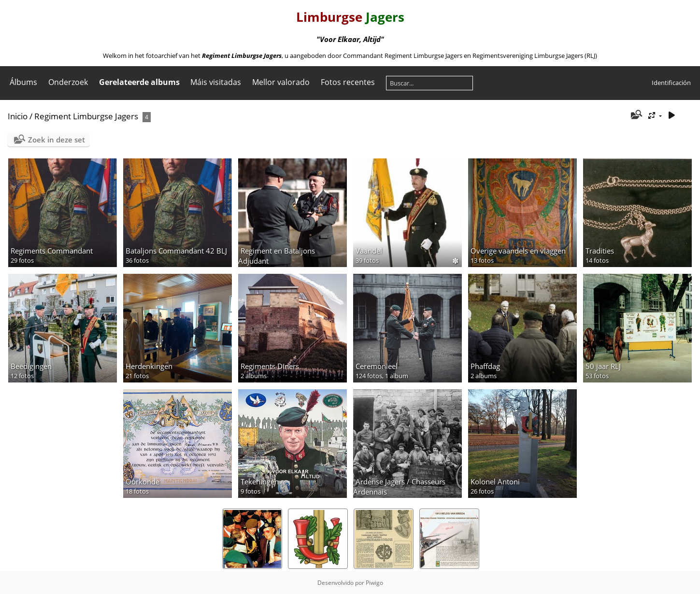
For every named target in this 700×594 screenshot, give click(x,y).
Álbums (23, 82)
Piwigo (374, 583)
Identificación (671, 83)
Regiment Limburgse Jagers (86, 116)
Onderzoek (68, 82)
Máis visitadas (216, 82)
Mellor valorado (281, 82)
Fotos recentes (348, 82)
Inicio (18, 116)
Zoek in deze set (57, 140)
